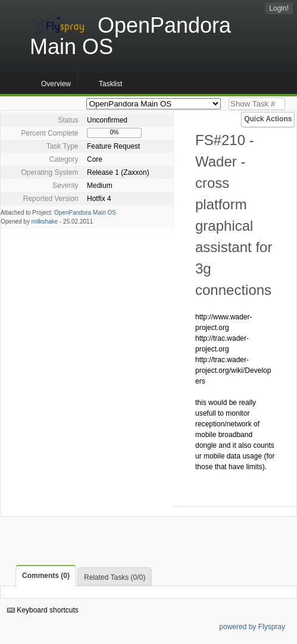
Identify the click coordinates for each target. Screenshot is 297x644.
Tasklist (110, 84)
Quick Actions (268, 119)
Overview (56, 84)
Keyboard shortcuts (43, 610)
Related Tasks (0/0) (115, 577)
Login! (279, 8)
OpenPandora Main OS (85, 213)
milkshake (45, 222)
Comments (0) (46, 576)
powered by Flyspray (252, 627)
